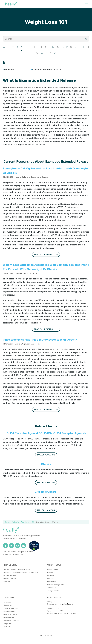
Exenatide (9, 70)
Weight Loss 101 (46, 22)
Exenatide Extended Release (47, 70)
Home (7, 522)
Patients (16, 522)
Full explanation (46, 455)
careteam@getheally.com (62, 604)
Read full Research (46, 254)
